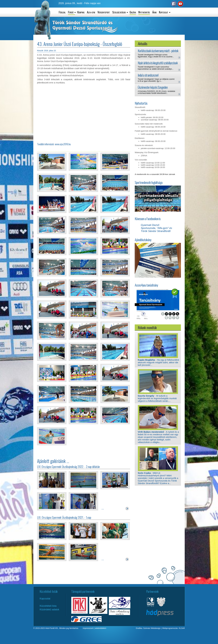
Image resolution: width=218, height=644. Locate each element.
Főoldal (62, 12)
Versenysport (104, 12)
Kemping (81, 12)
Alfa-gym (91, 12)
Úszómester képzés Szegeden (153, 87)
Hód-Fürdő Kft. (52, 628)
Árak (154, 12)
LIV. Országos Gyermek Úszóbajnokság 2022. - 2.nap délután (68, 467)
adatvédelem (101, 628)
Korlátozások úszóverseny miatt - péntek (158, 51)
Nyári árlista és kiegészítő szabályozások (158, 63)
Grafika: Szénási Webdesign (148, 628)
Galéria (133, 12)
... (103, 508)
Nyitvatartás (144, 12)
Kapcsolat (45, 599)
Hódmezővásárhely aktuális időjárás (160, 30)
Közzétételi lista (48, 606)
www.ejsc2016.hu (63, 144)
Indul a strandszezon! (148, 75)
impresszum (88, 628)
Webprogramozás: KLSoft (173, 628)
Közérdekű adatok (49, 610)
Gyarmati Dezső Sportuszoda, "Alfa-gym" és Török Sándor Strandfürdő (156, 228)
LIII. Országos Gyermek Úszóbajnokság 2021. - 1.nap (64, 517)
